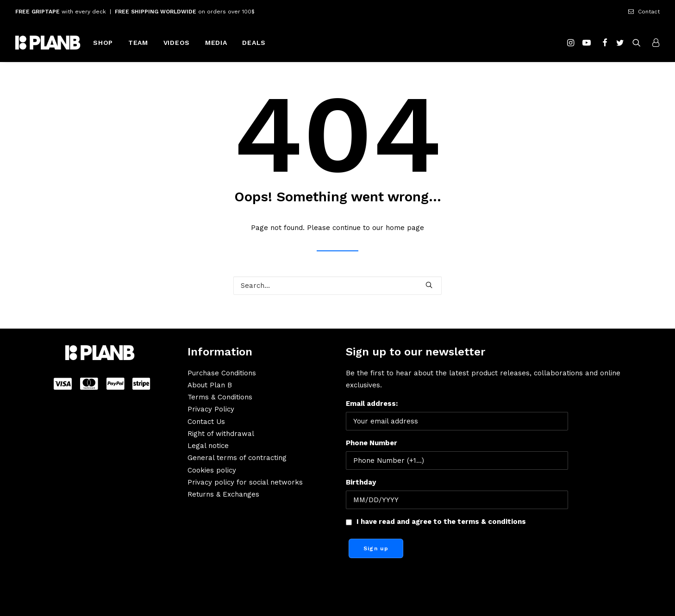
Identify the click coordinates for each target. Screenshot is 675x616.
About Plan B (210, 385)
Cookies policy (212, 470)
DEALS (254, 43)
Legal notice (208, 446)
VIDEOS (177, 43)
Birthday (361, 482)
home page (405, 228)
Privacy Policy (211, 409)
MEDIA (216, 43)
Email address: (457, 415)
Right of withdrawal (221, 434)
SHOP (103, 43)
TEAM (138, 43)
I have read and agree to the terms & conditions (441, 522)
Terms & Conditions (220, 397)
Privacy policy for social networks (245, 482)
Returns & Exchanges (223, 494)
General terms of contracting (237, 458)
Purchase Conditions (222, 373)
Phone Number (372, 443)
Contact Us (206, 422)
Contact (649, 12)
